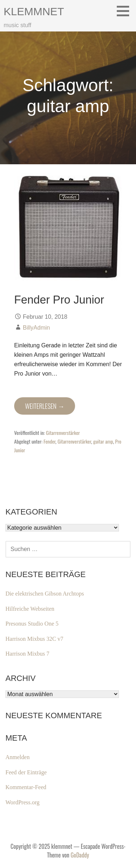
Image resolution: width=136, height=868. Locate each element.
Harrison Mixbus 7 (27, 654)
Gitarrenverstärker (63, 433)
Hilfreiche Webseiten (30, 609)
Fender (50, 441)
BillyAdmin (36, 328)
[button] (125, 11)
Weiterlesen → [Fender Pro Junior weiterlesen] (45, 406)
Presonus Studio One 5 (32, 624)
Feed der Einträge (26, 772)
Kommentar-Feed (26, 787)
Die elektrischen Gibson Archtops (45, 594)
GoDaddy (80, 855)
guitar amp (103, 441)
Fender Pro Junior (59, 300)
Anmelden (18, 757)
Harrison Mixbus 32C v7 (34, 639)
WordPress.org (22, 802)
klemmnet (34, 11)
